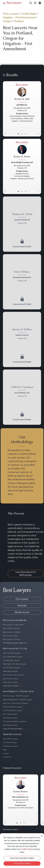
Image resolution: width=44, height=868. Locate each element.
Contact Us (7, 757)
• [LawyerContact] (26, 134)
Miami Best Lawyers (10, 682)
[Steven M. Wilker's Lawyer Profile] (22, 334)
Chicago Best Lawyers (11, 660)
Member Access (22, 612)
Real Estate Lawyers (10, 725)
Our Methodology (10, 742)
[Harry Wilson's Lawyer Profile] (22, 277)
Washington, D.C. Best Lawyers (15, 664)
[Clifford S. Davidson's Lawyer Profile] (22, 392)
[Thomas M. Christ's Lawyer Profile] (22, 219)
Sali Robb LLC (22, 105)
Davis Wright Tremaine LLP (22, 162)
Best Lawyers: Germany (12, 639)
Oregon (7, 21)
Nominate (22, 606)
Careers (6, 753)
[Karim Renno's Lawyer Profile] (21, 786)
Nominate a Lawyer (10, 746)
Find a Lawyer (11, 14)
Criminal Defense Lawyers (13, 710)
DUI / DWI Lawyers (10, 714)
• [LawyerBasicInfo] (18, 134)
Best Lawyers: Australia (12, 632)
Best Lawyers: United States (13, 625)
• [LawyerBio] (22, 134)
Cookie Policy (27, 849)
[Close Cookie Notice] (42, 836)
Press (5, 750)
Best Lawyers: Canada (11, 628)
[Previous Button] (5, 109)
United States (29, 14)
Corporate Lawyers (10, 718)
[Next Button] (39, 109)
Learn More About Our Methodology (26, 573)
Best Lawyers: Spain (10, 636)
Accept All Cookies (22, 863)
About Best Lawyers (10, 739)
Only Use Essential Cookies (22, 858)
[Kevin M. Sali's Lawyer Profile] (22, 93)
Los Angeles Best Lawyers (13, 657)
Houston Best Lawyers (11, 668)
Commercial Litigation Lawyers (14, 721)
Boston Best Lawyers (11, 679)
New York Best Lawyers (12, 653)
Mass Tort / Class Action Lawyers (15, 703)
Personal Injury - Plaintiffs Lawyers (16, 696)
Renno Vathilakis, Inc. (21, 797)
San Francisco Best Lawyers (13, 675)
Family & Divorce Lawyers (13, 707)
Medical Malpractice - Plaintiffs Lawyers (18, 700)
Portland (19, 21)
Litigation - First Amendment (19, 17)
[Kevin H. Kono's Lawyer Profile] (22, 151)
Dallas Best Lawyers (10, 671)
